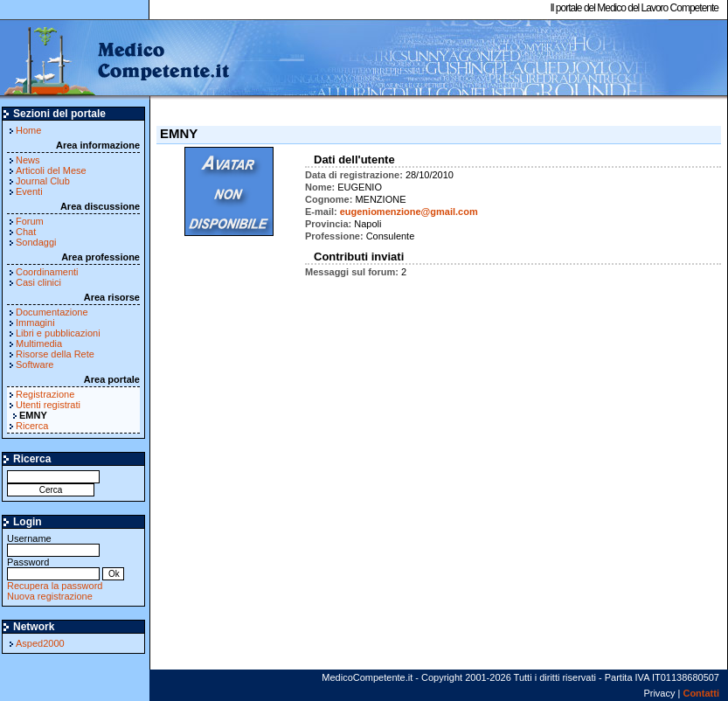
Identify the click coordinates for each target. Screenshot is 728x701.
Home (28, 130)
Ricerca (32, 426)
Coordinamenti (47, 272)
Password (53, 568)
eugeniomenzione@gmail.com (409, 212)
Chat (26, 232)
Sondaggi (36, 242)
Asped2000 (40, 643)
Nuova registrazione (50, 596)
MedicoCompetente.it (116, 59)
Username (53, 544)
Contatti (701, 693)
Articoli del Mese (51, 170)
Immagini (35, 323)
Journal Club (43, 181)
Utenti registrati (48, 405)
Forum (30, 221)
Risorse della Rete (55, 354)
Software (35, 364)
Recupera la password (55, 586)
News (28, 160)
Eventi (29, 191)
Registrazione (45, 394)
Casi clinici (38, 282)
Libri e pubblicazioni (58, 333)
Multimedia (39, 344)
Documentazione (52, 312)
